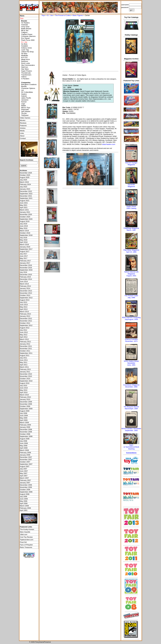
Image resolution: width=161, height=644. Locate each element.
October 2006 (25, 490)
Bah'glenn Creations (29, 84)
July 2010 (23, 386)
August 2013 (25, 300)
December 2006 (26, 485)
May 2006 (24, 501)
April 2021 (24, 207)
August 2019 (25, 221)
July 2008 (23, 441)
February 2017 (25, 261)
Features (23, 126)
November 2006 (26, 487)
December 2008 (26, 429)
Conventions (131, 453)
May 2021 (24, 205)
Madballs (25, 56)
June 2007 (24, 471)
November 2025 (26, 173)
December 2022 (26, 191)
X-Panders (25, 79)
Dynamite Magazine (131, 185)
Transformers (26, 75)
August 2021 (25, 201)
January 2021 (25, 212)
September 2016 (26, 270)
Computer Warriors (28, 36)
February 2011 (25, 369)
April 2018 (24, 242)
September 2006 (26, 492)
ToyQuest (25, 115)
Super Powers (27, 71)
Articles (23, 128)
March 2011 (24, 367)
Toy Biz (24, 113)
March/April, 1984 (131, 409)
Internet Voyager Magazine (131, 164)
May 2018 (24, 240)
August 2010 (25, 383)
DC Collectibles (27, 92)
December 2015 (26, 275)
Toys (43, 15)
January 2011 (25, 372)
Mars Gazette (25, 532)
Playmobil (25, 109)
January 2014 (25, 288)
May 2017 (24, 258)
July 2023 (23, 187)
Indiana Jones (26, 48)
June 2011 (24, 360)
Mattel (23, 106)
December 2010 (26, 374)
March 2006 (24, 506)
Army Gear (25, 27)
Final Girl (23, 542)
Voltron (24, 77)
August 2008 (25, 439)
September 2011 (26, 353)
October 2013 (25, 295)
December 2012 (26, 318)
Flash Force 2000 (28, 40)
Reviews (23, 123)
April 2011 (24, 365)
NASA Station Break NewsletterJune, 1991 (131, 363)
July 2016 (23, 272)
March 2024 (24, 182)
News (22, 16)
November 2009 (26, 404)
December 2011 (26, 346)
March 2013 (24, 312)
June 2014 (24, 281)
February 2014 (25, 286)
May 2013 (24, 307)
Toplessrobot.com (27, 540)
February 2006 (25, 508)
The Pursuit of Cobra (63, 15)
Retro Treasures (26, 547)
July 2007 (23, 469)
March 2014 (24, 284)
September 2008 (26, 436)
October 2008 (25, 434)
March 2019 (24, 231)
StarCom (25, 67)
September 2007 (26, 464)
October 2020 (25, 217)
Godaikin (25, 46)
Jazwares (25, 100)
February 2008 (25, 453)
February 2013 (25, 314)
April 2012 (24, 337)
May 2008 (24, 446)
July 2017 (23, 254)
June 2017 (24, 256)
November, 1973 (131, 341)
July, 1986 (131, 298)
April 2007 (24, 476)
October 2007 (25, 462)
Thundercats (26, 73)
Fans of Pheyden (26, 545)
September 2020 (26, 219)
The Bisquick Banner (131, 407)
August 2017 (25, 251)
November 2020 (26, 214)
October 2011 (25, 351)
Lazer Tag (25, 50)
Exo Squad (25, 38)
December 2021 (26, 196)
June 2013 (24, 305)
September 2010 (26, 381)
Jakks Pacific (26, 98)
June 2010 (24, 388)
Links (22, 133)
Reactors (25, 61)
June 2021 (24, 203)
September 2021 (26, 198)
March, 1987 (131, 230)
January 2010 (25, 399)
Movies (23, 120)
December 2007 (26, 457)
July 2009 (23, 413)
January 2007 (25, 483)
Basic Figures (78, 15)
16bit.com (24, 535)
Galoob (24, 96)
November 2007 (26, 459)
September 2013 (26, 298)
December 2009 (26, 402)
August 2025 (25, 177)
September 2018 (26, 235)
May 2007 (24, 473)
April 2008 (24, 448)
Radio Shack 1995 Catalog (131, 207)
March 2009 (24, 423)
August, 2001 (131, 276)
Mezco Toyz (26, 108)
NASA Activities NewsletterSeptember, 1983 (131, 430)
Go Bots (24, 44)
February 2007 (25, 480)
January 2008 (25, 455)
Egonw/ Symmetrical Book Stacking (131, 447)
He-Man (24, 54)
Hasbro (24, 94)
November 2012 (26, 321)
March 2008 (24, 450)
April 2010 (24, 392)
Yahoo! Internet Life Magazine (131, 273)
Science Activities (131, 339)
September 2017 (26, 249)
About (22, 136)
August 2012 (25, 328)
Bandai (24, 86)
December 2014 (26, 279)
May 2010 (24, 390)
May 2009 (24, 418)
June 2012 (24, 332)
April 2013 (24, 309)
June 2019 (24, 226)
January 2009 (25, 427)
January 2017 (25, 263)
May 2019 (24, 228)
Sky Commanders (28, 65)
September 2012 (26, 325)
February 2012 (25, 342)
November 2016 (26, 268)
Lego (23, 104)
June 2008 (24, 443)
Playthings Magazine (131, 228)
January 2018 (25, 247)
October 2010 (25, 379)
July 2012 (23, 330)
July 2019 (23, 224)
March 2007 (24, 478)
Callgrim (24, 32)
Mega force (25, 59)
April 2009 (24, 420)
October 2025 (25, 175)
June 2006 (24, 499)
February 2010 (25, 397)
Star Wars (25, 69)
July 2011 (23, 358)
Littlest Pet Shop (27, 52)
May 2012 (24, 335)
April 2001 (24, 510)
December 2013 (26, 291)
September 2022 (26, 194)
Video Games (25, 118)
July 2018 (23, 238)
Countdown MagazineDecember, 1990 (131, 386)
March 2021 (24, 210)
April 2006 (24, 503)
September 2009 (26, 409)
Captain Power (27, 34)
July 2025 (23, 180)
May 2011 (24, 362)
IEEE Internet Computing (131, 317)
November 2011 (26, 349)
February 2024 (25, 184)
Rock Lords (25, 63)
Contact (23, 138)
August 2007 (25, 466)
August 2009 (25, 411)
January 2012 (25, 344)
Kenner (24, 102)
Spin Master (26, 111)
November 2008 (26, 432)
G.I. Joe (50, 15)
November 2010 (26, 376)
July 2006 (23, 496)
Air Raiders (25, 23)
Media (22, 131)
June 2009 (24, 416)
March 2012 (24, 339)
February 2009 (25, 425)
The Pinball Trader (131, 296)
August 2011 (25, 355)
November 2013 (26, 293)
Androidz (25, 25)
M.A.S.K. (25, 57)
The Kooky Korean (27, 529)
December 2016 (26, 265)
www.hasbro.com (109, 144)
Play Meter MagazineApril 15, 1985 (131, 251)
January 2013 (25, 316)
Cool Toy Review (26, 537)
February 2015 (25, 277)
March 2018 (24, 244)
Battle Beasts (26, 29)
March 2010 (24, 395)
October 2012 (25, 323)
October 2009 (25, 406)
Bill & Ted (25, 31)
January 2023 (25, 189)
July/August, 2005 (131, 319)
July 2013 (23, 302)
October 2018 (25, 233)
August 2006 (25, 494)
